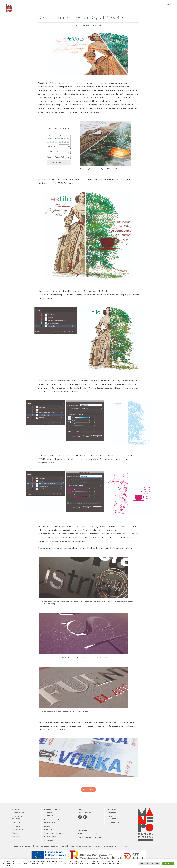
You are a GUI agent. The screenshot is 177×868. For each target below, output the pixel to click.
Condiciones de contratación (91, 837)
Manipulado (17, 833)
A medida (48, 826)
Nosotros (112, 809)
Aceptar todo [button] (168, 863)
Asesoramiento (18, 813)
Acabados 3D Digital (53, 809)
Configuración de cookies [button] (150, 863)
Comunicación (50, 837)
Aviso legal (83, 830)
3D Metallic (50, 816)
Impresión (16, 826)
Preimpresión (18, 822)
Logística (16, 837)
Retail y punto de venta (54, 833)
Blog (80, 809)
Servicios (16, 809)
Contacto (112, 813)
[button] (68, 5)
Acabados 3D (17, 829)
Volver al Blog (89, 790)
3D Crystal (49, 812)
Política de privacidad (87, 834)
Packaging (49, 840)
